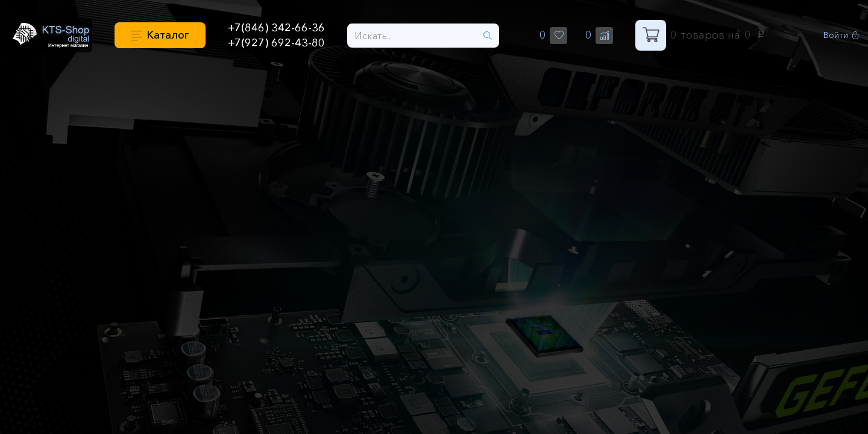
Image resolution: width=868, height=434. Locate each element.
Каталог (168, 35)
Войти (841, 35)
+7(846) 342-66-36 (276, 28)
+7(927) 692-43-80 (276, 43)
